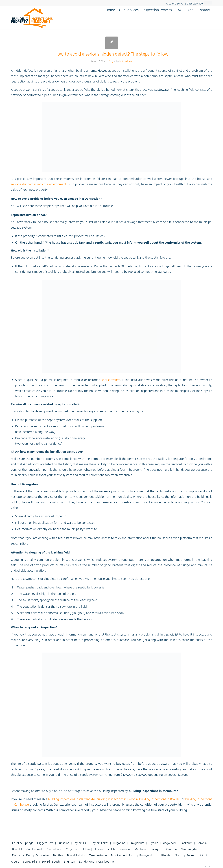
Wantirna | (172, 849)
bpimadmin (126, 61)
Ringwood (169, 843)
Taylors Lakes (100, 843)
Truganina (119, 843)
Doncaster (42, 856)
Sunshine (63, 843)
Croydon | (72, 849)
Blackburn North (172, 856)
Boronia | (202, 843)
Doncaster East (22, 856)
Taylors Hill (80, 843)
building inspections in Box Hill (160, 799)
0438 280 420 (195, 3)
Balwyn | (156, 849)
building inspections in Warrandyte (72, 799)
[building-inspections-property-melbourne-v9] (32, 18)
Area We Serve (175, 4)
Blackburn (186, 843)
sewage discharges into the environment (39, 184)
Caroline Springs (23, 843)
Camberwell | (35, 849)
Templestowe (98, 856)
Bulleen (191, 856)
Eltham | (87, 849)
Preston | (126, 849)
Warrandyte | (190, 849)
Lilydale (153, 843)
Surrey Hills (30, 862)
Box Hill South (51, 862)
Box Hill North (76, 856)
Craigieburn (137, 843)
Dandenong (87, 862)
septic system (111, 380)
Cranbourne (106, 862)
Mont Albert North (123, 856)
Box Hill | (18, 849)
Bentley (58, 856)
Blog (111, 61)
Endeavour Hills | (106, 849)
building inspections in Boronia (117, 799)
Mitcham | (141, 849)
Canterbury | (55, 849)
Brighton (69, 862)
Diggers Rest (45, 843)
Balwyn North (148, 856)
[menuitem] (110, 10)
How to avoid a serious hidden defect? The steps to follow (112, 54)
